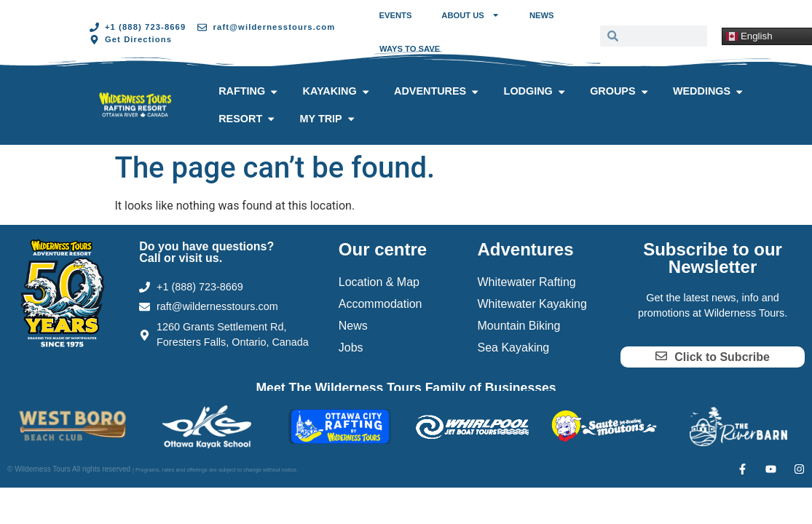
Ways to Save (410, 49)
